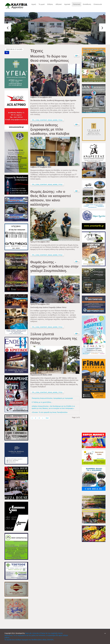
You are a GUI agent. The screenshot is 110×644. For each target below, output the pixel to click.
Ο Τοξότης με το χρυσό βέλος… (42, 402)
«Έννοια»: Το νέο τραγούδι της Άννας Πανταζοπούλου (50, 412)
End (47, 418)
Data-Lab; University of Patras (35, 633)
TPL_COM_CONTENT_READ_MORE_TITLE (47, 120)
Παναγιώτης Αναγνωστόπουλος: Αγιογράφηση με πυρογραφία (52, 398)
